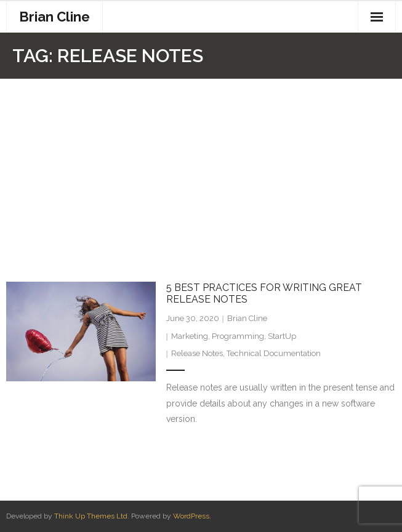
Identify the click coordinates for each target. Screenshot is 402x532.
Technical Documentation (274, 353)
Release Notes (197, 353)
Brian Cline (247, 318)
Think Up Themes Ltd (91, 516)
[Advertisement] (201, 171)
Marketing (190, 336)
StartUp (282, 336)
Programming (238, 336)
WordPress (191, 516)
